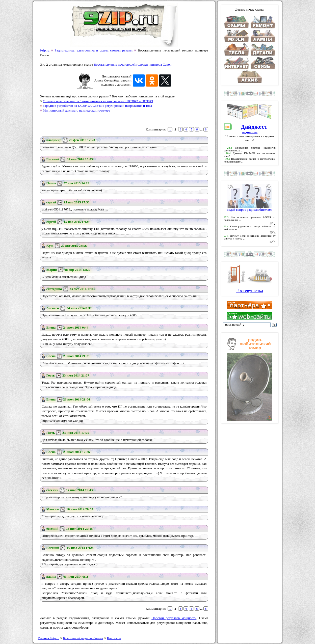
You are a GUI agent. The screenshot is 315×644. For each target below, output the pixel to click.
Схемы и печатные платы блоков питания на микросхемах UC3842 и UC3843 (98, 101)
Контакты (114, 638)
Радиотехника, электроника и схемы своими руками (94, 50)
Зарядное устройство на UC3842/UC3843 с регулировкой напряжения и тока (97, 106)
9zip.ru (45, 50)
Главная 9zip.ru (49, 638)
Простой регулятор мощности (174, 618)
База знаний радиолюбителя (83, 638)
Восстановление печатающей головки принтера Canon (133, 64)
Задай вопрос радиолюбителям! (250, 208)
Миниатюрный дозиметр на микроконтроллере (76, 110)
